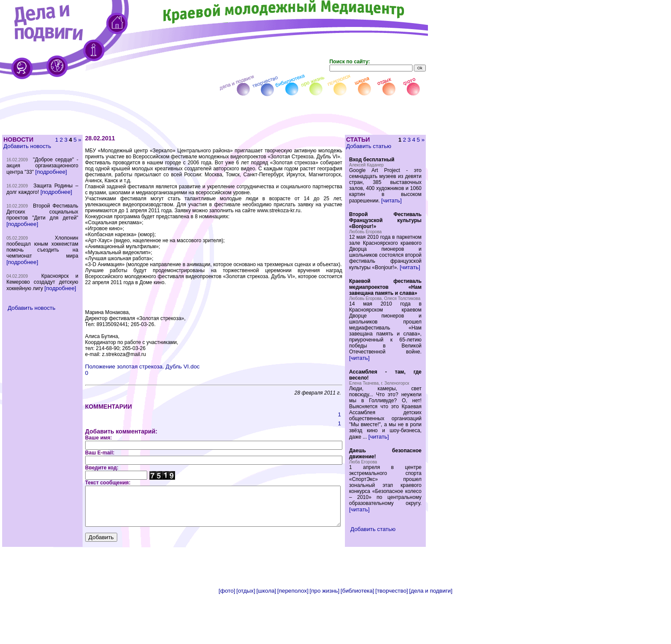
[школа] (266, 641)
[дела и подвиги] (431, 641)
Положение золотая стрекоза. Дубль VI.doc (128, 361)
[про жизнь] (324, 641)
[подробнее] (22, 184)
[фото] (227, 641)
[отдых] (246, 641)
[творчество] (392, 641)
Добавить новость (27, 146)
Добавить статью (383, 146)
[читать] (406, 206)
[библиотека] (358, 641)
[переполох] (293, 641)
